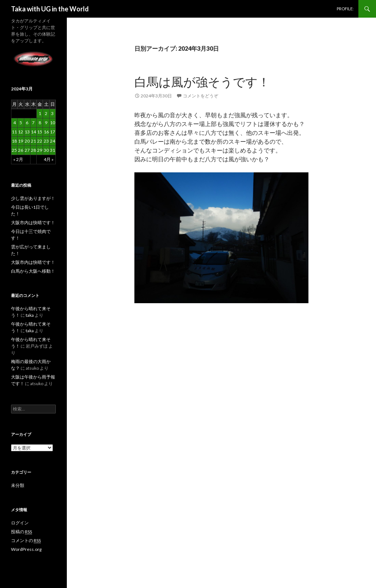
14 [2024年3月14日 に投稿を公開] (33, 132)
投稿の (21, 532)
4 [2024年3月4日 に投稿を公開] (15, 123)
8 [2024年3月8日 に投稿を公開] (40, 123)
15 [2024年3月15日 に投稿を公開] (40, 132)
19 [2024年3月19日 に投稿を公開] (21, 141)
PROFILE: (345, 9)
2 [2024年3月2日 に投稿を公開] (46, 113)
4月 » (49, 159)
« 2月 (18, 159)
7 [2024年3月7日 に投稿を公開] (33, 123)
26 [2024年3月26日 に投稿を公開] (21, 150)
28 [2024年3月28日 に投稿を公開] (33, 150)
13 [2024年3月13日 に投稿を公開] (27, 132)
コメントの (26, 541)
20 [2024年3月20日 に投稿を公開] (27, 141)
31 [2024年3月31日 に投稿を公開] (53, 150)
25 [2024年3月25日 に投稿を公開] (14, 150)
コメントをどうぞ (200, 96)
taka (30, 315)
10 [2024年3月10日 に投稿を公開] (53, 123)
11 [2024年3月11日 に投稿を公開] (14, 132)
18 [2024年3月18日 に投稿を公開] (14, 141)
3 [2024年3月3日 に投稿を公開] (52, 113)
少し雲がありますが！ (33, 198)
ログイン (20, 523)
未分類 (18, 485)
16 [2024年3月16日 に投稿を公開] (46, 132)
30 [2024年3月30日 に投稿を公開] (46, 150)
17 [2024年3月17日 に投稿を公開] (53, 132)
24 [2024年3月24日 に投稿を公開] (53, 141)
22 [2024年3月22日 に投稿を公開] (40, 141)
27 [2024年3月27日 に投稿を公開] (27, 150)
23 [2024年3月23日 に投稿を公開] (46, 141)
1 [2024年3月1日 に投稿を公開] (40, 113)
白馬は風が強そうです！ (202, 82)
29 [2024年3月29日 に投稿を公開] (40, 150)
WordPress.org (26, 549)
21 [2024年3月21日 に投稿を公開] (33, 141)
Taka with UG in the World (50, 9)
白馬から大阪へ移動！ (33, 271)
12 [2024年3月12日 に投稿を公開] (21, 132)
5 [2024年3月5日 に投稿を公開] (21, 123)
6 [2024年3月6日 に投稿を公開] (27, 123)
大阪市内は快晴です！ (33, 223)
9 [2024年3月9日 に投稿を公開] (46, 123)
